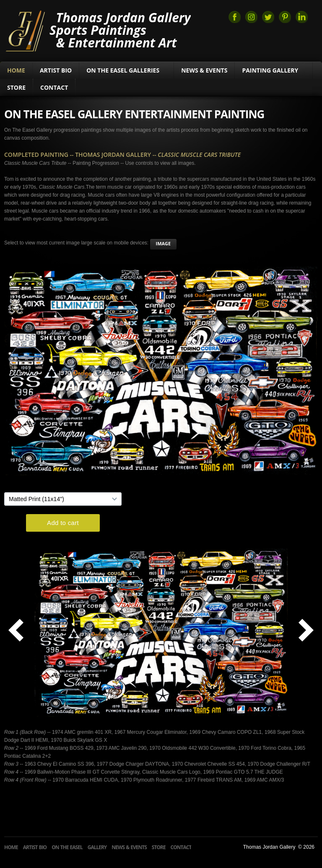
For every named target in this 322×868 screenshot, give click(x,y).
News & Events (204, 70)
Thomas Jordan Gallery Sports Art (25, 30)
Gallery (97, 847)
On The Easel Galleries (126, 70)
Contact (54, 87)
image (164, 243)
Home (16, 70)
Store (16, 87)
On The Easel (67, 847)
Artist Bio (56, 70)
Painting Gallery (274, 70)
